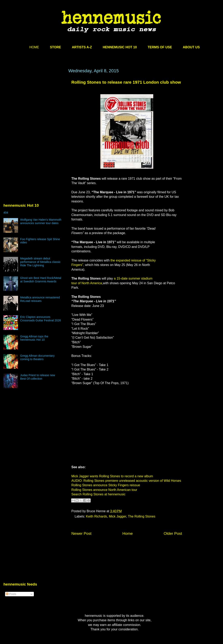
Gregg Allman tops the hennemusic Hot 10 (34, 338)
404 (6, 213)
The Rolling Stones (142, 516)
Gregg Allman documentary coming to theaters (38, 357)
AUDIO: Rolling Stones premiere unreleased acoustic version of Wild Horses (126, 481)
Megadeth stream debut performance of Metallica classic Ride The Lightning (40, 262)
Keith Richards (96, 516)
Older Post (173, 533)
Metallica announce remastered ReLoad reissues (40, 299)
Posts (11, 594)
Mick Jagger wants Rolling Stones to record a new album (112, 476)
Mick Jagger (117, 516)
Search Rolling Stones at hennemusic (98, 494)
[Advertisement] (34, 107)
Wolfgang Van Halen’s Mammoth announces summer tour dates (41, 221)
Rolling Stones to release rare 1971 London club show (126, 82)
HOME (34, 47)
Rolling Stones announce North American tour (104, 490)
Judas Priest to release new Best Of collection (38, 377)
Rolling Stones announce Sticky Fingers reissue (106, 485)
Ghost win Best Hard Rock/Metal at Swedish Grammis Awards (41, 280)
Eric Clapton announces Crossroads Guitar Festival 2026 (41, 319)
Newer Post (81, 533)
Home (128, 533)
